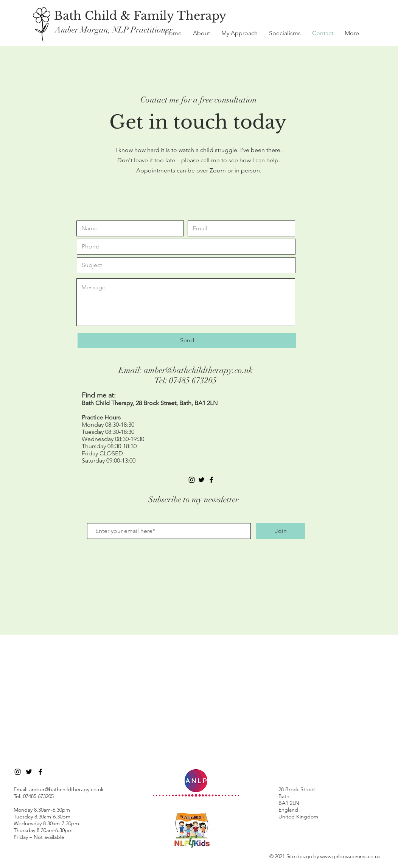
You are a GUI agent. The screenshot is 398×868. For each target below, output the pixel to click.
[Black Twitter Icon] (201, 480)
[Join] (281, 531)
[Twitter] (29, 772)
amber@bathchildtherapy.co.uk (198, 370)
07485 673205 (193, 380)
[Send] (187, 340)
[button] (352, 33)
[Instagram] (192, 480)
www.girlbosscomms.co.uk (350, 856)
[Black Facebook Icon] (211, 480)
